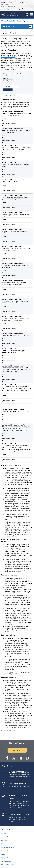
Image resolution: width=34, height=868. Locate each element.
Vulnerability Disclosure (9, 861)
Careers (19, 21)
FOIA (3, 844)
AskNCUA (5, 837)
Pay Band (6, 79)
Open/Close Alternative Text (10, 96)
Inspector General (7, 847)
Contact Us (28, 9)
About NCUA (12, 21)
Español (20, 9)
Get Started (17, 750)
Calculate (8, 90)
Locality (5, 84)
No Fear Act (5, 851)
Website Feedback (7, 865)
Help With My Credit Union (9, 9)
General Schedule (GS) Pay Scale (16, 56)
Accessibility (5, 833)
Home (5, 21)
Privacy (4, 854)
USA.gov (4, 858)
